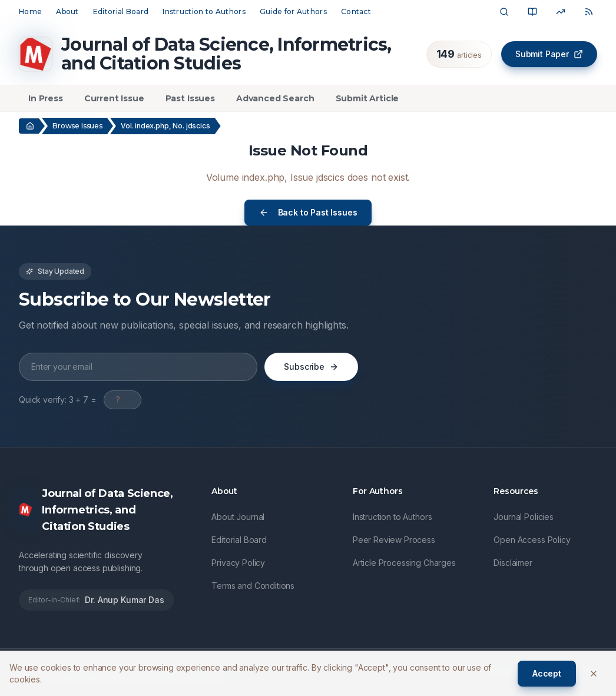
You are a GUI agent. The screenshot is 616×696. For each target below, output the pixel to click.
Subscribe (311, 367)
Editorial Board (121, 11)
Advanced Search (275, 98)
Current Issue (114, 98)
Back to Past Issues (308, 212)
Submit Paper (549, 54)
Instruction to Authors (204, 11)
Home (30, 11)
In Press (46, 98)
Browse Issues (77, 126)
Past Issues (190, 98)
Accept (547, 673)
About (67, 11)
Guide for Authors (293, 11)
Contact (356, 11)
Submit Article (367, 98)
